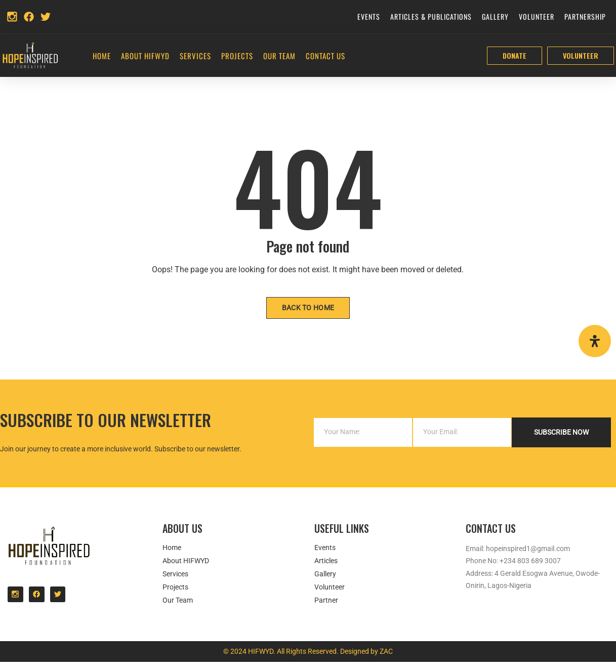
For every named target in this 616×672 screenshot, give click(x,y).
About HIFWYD (145, 56)
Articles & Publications (431, 16)
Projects (237, 56)
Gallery (495, 16)
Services (195, 56)
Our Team (279, 56)
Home (102, 56)
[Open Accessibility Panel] (595, 341)
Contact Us (325, 56)
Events (369, 16)
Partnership (585, 16)
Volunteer (537, 16)
